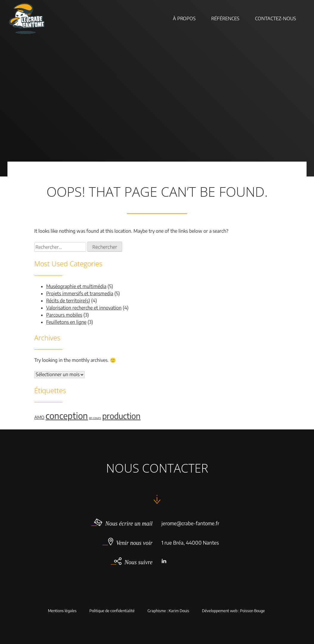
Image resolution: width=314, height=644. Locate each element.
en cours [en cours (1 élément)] (95, 418)
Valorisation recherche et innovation (84, 308)
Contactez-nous (276, 18)
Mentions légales (62, 611)
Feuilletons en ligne (66, 322)
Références (225, 18)
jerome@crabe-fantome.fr (190, 523)
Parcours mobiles (64, 315)
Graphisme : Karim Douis (168, 611)
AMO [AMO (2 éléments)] (39, 417)
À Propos (184, 18)
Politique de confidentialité (112, 611)
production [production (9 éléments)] (121, 416)
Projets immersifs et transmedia (80, 293)
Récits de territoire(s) (68, 301)
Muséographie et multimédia (76, 286)
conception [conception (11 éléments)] (67, 415)
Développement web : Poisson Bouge (233, 611)
